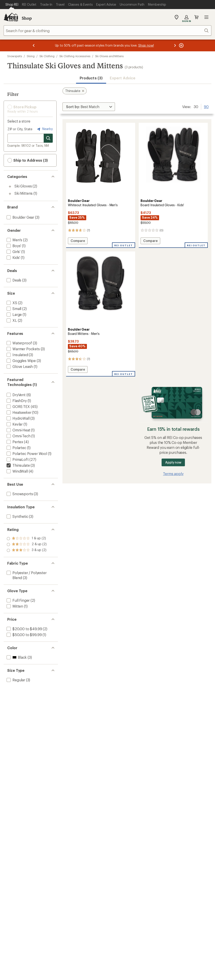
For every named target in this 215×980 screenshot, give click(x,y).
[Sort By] (89, 107)
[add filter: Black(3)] (16, 657)
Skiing (31, 56)
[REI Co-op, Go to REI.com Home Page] (11, 17)
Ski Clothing (47, 56)
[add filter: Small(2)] (13, 309)
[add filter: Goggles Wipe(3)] (21, 361)
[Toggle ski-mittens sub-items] (10, 194)
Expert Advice (123, 78)
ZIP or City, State (20, 129)
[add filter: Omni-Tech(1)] (18, 436)
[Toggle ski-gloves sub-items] (10, 187)
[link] (101, 160)
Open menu (206, 17)
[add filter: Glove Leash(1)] (19, 366)
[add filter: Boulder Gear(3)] (20, 217)
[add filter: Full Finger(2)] (18, 600)
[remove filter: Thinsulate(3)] (18, 465)
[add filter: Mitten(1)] (14, 606)
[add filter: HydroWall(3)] (18, 418)
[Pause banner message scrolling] (181, 45)
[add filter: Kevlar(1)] (14, 424)
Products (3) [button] (91, 78)
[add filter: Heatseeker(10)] (18, 412)
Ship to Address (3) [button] (28, 160)
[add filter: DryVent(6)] (16, 395)
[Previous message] (34, 45)
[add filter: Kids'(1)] (13, 257)
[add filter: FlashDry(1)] (16, 401)
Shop (27, 18)
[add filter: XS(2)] (11, 303)
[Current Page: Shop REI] (12, 5)
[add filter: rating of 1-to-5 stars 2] (27, 550)
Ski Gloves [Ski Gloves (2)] (23, 186)
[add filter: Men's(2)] (14, 240)
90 (206, 106)
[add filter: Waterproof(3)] (19, 343)
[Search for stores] (48, 138)
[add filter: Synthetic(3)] (17, 516)
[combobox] (107, 31)
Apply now (173, 462)
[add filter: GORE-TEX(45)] (18, 406)
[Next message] (175, 45)
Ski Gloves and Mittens (109, 56)
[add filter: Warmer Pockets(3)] (23, 349)
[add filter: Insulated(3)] (17, 355)
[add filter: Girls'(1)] (13, 252)
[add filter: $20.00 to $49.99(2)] (24, 629)
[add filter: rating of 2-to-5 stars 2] (27, 544)
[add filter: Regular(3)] (15, 680)
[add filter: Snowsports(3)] (19, 494)
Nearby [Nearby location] (44, 129)
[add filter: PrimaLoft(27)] (17, 459)
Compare (78, 241)
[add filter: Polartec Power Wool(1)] (26, 453)
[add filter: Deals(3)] (13, 280)
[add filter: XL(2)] (11, 320)
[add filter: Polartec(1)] (16, 448)
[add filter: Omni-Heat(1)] (18, 430)
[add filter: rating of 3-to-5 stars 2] (27, 539)
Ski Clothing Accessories (75, 56)
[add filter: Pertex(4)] (14, 442)
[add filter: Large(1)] (14, 314)
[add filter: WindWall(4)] (17, 471)
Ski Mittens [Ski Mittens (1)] (24, 193)
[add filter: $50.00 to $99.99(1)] (24, 635)
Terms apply (173, 474)
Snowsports (15, 56)
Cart (196, 17)
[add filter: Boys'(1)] (13, 246)
